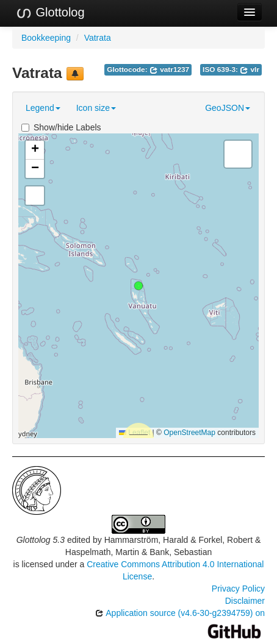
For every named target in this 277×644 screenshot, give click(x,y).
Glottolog (50, 13)
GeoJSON (228, 108)
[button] (138, 286)
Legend (43, 108)
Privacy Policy (238, 589)
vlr (250, 69)
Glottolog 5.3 (41, 540)
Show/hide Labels (61, 127)
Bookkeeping (46, 38)
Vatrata (98, 38)
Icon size (96, 108)
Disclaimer (245, 601)
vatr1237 (169, 69)
